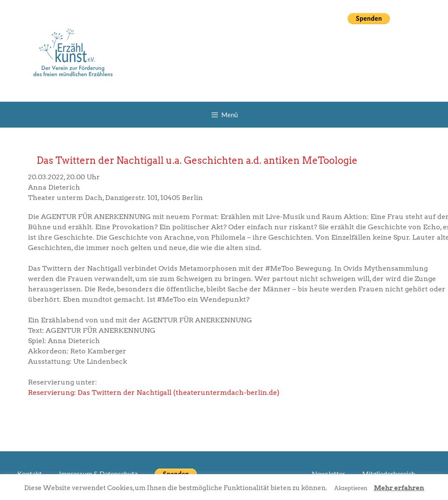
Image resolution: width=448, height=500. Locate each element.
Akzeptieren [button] (351, 488)
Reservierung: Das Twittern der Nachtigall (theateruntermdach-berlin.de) (154, 392)
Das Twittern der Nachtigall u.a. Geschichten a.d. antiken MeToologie (197, 160)
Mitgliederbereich (389, 473)
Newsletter (328, 473)
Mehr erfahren (399, 488)
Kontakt (30, 473)
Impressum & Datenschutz (98, 473)
